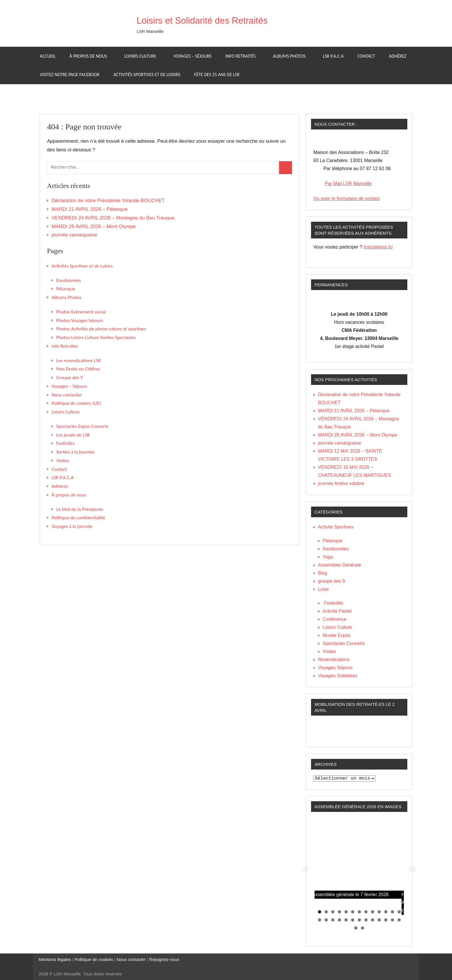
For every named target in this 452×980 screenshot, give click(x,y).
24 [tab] (386, 920)
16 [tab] (333, 920)
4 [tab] (339, 912)
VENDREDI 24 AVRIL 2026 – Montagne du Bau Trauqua (113, 218)
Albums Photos (292, 56)
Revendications (334, 660)
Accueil (48, 56)
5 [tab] (346, 912)
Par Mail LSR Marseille (348, 184)
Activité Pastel (337, 611)
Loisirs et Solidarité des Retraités (221, 20)
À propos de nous (91, 56)
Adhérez (398, 56)
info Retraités (243, 56)
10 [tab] (379, 912)
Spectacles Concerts (344, 643)
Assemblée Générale (339, 565)
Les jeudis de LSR (73, 435)
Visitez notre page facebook (70, 75)
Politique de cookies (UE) (76, 403)
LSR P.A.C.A (333, 56)
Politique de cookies (94, 959)
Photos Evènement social (81, 312)
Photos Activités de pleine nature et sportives (101, 329)
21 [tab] (366, 920)
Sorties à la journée (75, 452)
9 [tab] (373, 912)
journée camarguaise (75, 235)
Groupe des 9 (69, 378)
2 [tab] (326, 912)
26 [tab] (399, 920)
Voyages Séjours (335, 668)
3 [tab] (333, 912)
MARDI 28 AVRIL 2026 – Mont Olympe (94, 226)
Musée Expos (337, 635)
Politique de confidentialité (78, 518)
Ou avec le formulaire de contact (346, 199)
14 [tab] (320, 920)
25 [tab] (392, 920)
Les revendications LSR (79, 361)
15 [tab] (326, 920)
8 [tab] (366, 912)
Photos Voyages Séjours (80, 320)
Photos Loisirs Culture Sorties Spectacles (96, 337)
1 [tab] (320, 912)
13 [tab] (399, 912)
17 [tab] (339, 920)
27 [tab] (356, 928)
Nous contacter (67, 395)
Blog (323, 573)
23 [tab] (379, 920)
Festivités (65, 443)
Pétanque (66, 289)
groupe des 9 (331, 581)
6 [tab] (353, 912)
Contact (366, 56)
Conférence (335, 619)
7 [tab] (359, 912)
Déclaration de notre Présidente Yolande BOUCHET (108, 201)
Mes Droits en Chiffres (78, 369)
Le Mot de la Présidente (80, 509)
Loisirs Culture (143, 56)
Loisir (323, 589)
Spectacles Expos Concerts (82, 426)
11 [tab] (386, 912)
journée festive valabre (341, 483)
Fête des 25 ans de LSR (217, 75)
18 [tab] (346, 920)
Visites (63, 461)
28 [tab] (362, 928)
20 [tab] (359, 920)
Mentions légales (55, 959)
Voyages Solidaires (338, 676)
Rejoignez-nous (163, 959)
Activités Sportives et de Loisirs (147, 75)
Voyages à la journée (72, 526)
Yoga (328, 557)
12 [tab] (392, 912)
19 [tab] (353, 920)
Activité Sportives (336, 527)
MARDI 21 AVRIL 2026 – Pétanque (90, 209)
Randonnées (69, 280)
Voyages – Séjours (193, 56)
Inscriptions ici (378, 247)
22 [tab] (373, 920)
